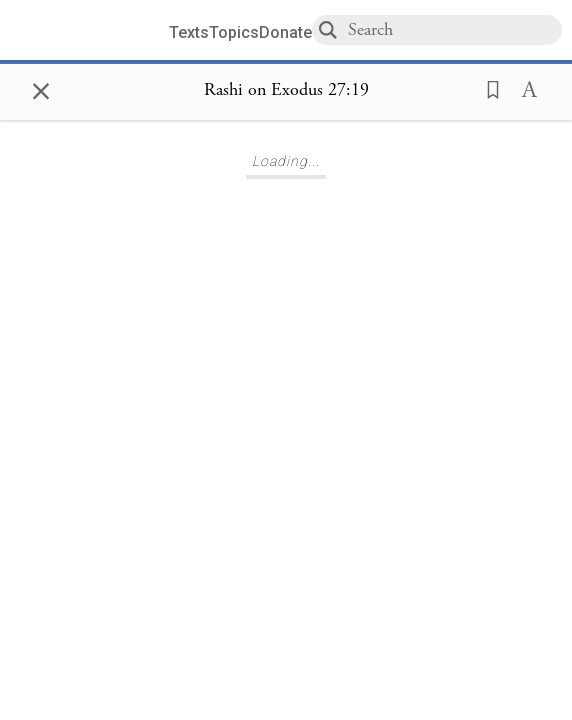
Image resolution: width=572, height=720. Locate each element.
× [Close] (41, 88)
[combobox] (454, 29)
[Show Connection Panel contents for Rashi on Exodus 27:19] (286, 91)
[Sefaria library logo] (92, 30)
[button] (487, 88)
